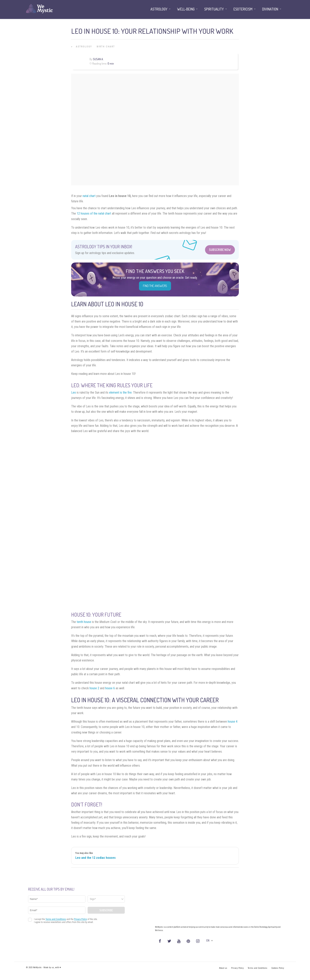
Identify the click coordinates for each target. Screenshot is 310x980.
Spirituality (214, 9)
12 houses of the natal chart (94, 213)
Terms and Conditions (258, 968)
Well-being (186, 9)
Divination (270, 9)
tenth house (84, 622)
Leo (74, 392)
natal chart (89, 196)
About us (223, 968)
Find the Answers (155, 286)
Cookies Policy (278, 968)
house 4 (233, 722)
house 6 (110, 688)
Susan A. (98, 59)
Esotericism (243, 9)
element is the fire (120, 392)
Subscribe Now (220, 250)
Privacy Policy (237, 968)
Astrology (84, 47)
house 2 (94, 688)
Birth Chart (106, 47)
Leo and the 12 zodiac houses (95, 858)
